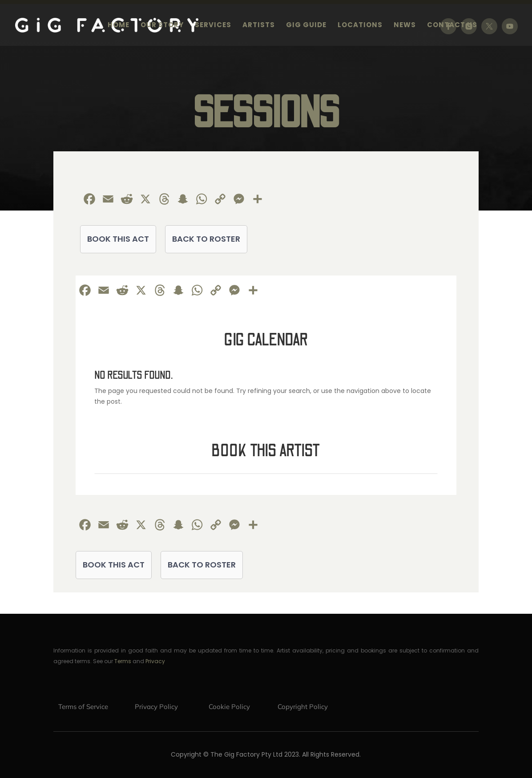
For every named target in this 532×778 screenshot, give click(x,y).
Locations (360, 26)
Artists (259, 26)
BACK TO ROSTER (206, 239)
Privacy (155, 661)
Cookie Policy (229, 707)
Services (213, 26)
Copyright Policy (303, 707)
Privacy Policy (156, 707)
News (405, 26)
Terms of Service (83, 707)
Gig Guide (306, 26)
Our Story (162, 26)
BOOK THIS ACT (118, 239)
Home (119, 26)
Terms (123, 661)
